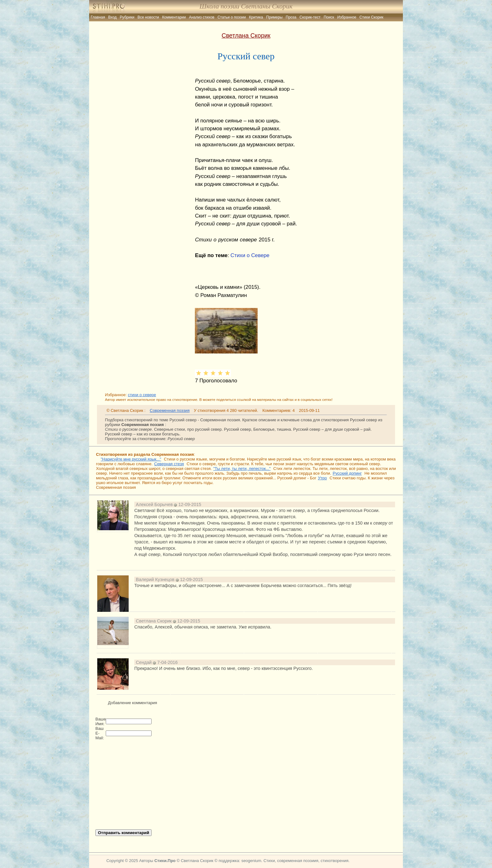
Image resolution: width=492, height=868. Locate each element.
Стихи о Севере (250, 255)
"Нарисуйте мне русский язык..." (131, 459)
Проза (291, 17)
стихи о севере (142, 395)
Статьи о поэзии (232, 17)
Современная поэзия (170, 410)
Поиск (329, 17)
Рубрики (127, 17)
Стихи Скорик (372, 17)
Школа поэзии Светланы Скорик (246, 6)
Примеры (274, 17)
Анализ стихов (202, 17)
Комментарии (174, 17)
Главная (98, 17)
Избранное (347, 17)
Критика (256, 17)
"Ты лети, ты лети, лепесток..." (242, 469)
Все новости (148, 17)
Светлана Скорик (246, 35)
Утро (322, 478)
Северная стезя (169, 464)
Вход (112, 17)
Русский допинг (347, 473)
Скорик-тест (310, 17)
